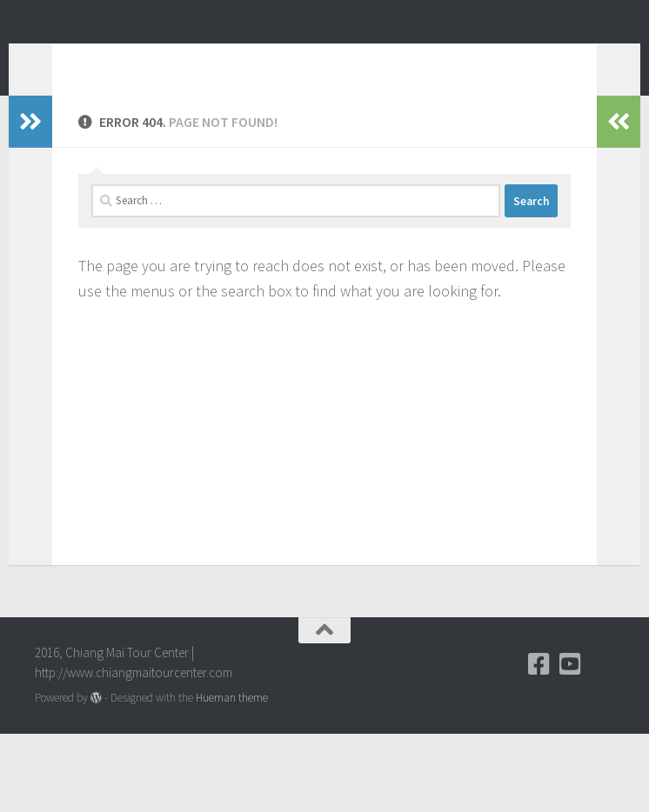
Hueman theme (232, 776)
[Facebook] (539, 742)
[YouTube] (571, 742)
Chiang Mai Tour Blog (198, 60)
